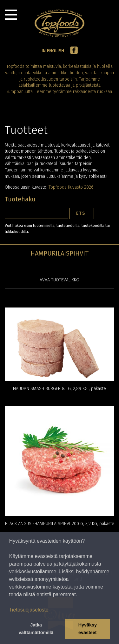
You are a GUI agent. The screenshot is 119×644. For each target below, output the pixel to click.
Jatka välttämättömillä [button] (36, 629)
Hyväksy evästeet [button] (88, 629)
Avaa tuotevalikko (60, 280)
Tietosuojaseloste (29, 610)
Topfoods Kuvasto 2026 (71, 187)
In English (53, 51)
